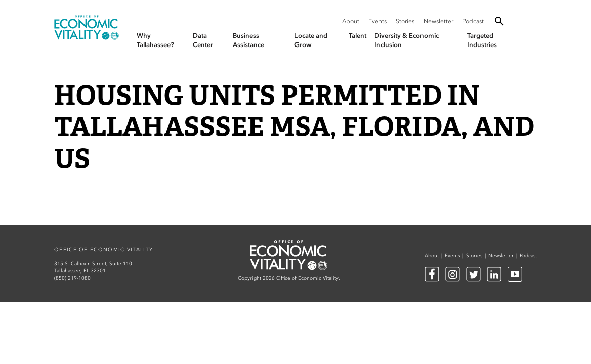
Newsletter (438, 21)
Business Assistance (248, 40)
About (351, 21)
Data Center (203, 40)
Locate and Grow (311, 40)
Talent (357, 36)
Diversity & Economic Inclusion (407, 40)
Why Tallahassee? (155, 40)
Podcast (473, 21)
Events (377, 21)
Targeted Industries (482, 40)
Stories (405, 21)
